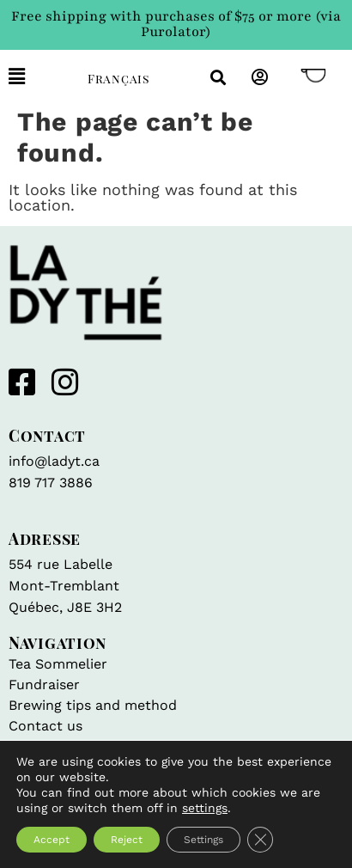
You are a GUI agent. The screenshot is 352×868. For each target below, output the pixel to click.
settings (205, 808)
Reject (127, 840)
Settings (203, 840)
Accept (52, 840)
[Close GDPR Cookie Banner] (260, 840)
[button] (35, 77)
